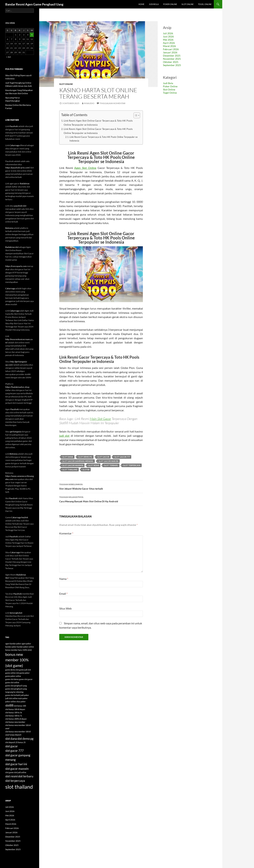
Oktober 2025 (171, 62)
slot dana (68, 457)
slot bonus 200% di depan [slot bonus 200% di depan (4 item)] (16, 719)
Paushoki (14, 126)
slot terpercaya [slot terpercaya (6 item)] (15, 781)
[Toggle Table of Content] (135, 115)
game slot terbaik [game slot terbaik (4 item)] (13, 695)
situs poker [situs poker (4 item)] (21, 701)
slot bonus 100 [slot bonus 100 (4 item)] (20, 706)
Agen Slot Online (85, 168)
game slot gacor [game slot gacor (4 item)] (26, 679)
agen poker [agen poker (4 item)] (26, 644)
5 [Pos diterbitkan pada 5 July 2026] (32, 35)
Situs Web (65, 608)
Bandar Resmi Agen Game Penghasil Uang (34, 4)
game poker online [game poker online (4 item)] (13, 676)
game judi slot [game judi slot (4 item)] (25, 670)
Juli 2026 (168, 33)
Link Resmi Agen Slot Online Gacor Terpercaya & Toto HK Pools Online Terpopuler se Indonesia (98, 123)
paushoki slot (20, 206)
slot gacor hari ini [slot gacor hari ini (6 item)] (16, 764)
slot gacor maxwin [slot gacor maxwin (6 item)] (17, 769)
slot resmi (94, 465)
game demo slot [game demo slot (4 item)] (12, 670)
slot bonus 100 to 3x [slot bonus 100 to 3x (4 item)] (14, 712)
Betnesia (9, 228)
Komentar (66, 533)
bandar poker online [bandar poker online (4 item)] (25, 647)
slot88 (86, 470)
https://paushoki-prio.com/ (18, 168)
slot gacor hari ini (108, 461)
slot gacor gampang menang (78, 461)
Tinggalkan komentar (113, 103)
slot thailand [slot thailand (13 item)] (19, 787)
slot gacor (103, 457)
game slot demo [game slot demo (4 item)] (12, 679)
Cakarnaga (14, 145)
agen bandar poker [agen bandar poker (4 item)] (13, 644)
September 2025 (172, 65)
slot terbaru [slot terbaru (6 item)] (26, 776)
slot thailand (70, 470)
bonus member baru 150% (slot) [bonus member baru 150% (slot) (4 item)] (19, 650)
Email (63, 594)
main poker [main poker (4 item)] (23, 698)
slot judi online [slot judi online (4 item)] (20, 772)
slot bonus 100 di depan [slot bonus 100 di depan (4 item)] (15, 709)
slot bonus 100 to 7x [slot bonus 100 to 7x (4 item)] (14, 716)
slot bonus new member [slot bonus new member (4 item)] (15, 722)
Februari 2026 (171, 49)
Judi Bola (154, 4)
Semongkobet (16, 613)
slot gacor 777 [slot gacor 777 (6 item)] (14, 751)
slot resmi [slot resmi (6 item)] (11, 776)
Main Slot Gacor (100, 419)
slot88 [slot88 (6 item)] (9, 705)
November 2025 (172, 59)
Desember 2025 (172, 56)
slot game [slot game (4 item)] (9, 772)
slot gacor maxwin (73, 465)
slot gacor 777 (122, 457)
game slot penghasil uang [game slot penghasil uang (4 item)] (16, 686)
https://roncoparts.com (16, 266)
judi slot (64, 436)
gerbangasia (16, 432)
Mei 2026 (168, 40)
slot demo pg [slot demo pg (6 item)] (25, 739)
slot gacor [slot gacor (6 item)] (12, 746)
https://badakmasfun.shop (17, 387)
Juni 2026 (168, 36)
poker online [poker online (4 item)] (11, 701)
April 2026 (169, 43)
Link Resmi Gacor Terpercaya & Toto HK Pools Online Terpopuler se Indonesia (104, 139)
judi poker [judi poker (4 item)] (25, 695)
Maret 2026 (169, 46)
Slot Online (188, 4)
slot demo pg (85, 457)
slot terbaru (111, 465)
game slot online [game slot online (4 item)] (12, 682)
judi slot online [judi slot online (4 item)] (11, 698)
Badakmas (25, 183)
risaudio (89, 103)
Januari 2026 (170, 52)
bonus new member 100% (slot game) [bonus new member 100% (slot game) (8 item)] (17, 660)
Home (141, 4)
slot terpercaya (132, 465)
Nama (64, 579)
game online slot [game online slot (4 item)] (12, 673)
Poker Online (170, 4)
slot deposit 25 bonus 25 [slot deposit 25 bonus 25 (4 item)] (15, 742)
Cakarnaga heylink (20, 517)
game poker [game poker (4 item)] (25, 673)
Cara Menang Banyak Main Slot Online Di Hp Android (101, 499)
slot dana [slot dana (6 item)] (11, 739)
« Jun (9, 57)
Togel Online (205, 4)
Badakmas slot (12, 247)
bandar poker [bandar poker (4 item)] (11, 647)
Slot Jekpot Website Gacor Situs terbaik (101, 486)
